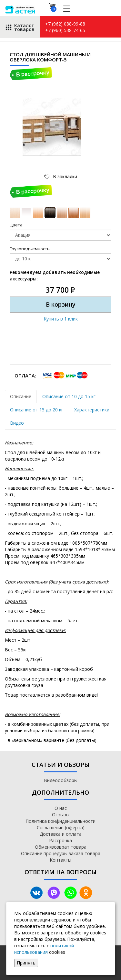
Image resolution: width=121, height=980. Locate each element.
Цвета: (17, 225)
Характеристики (92, 410)
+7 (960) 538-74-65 (65, 30)
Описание (21, 396)
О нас (61, 808)
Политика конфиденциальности (60, 821)
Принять (26, 963)
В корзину (61, 304)
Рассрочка (60, 840)
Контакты (60, 860)
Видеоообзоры (61, 780)
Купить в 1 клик (61, 319)
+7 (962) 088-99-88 (65, 24)
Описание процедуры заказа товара (61, 853)
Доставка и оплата (61, 834)
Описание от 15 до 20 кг (37, 410)
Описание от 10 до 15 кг (69, 396)
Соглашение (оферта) (61, 828)
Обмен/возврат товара (61, 847)
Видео (17, 423)
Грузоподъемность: (30, 249)
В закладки (64, 176)
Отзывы (61, 815)
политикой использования (44, 949)
